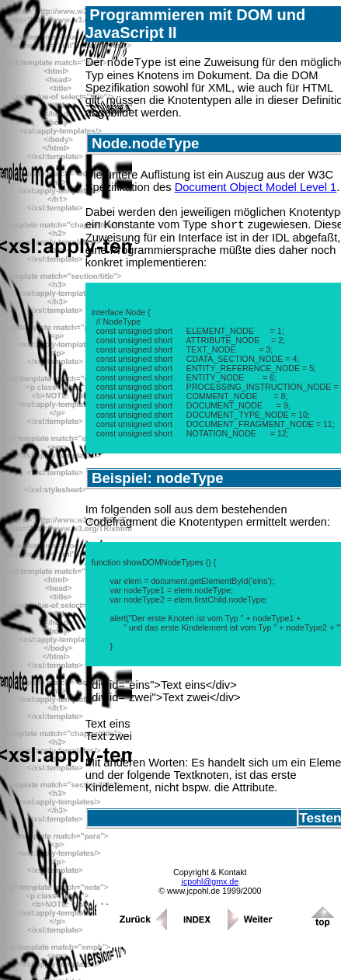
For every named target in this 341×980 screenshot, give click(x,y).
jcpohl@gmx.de (211, 886)
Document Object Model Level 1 (256, 189)
